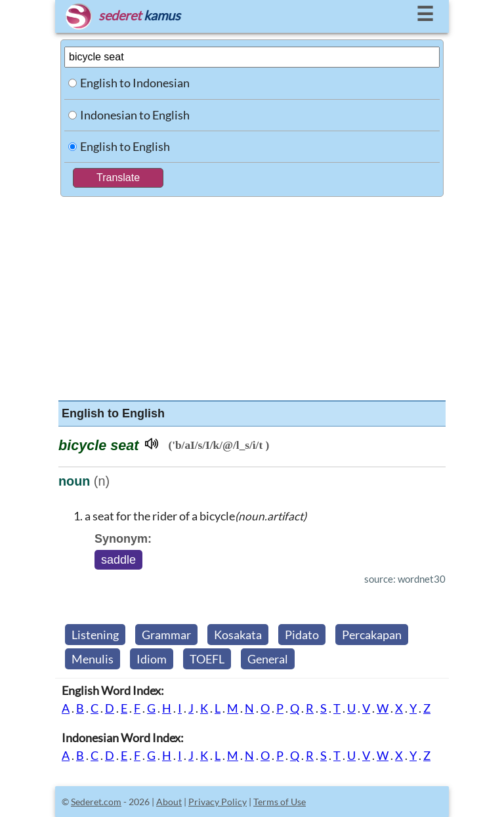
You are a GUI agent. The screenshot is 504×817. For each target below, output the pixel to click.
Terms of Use (280, 802)
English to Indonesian (135, 83)
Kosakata (238, 635)
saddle (118, 560)
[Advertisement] (252, 295)
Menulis (93, 659)
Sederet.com (96, 802)
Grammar (166, 635)
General (268, 659)
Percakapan (372, 635)
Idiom (152, 659)
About (169, 802)
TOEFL (207, 659)
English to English (125, 146)
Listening (95, 635)
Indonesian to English (135, 115)
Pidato (302, 635)
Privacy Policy (218, 802)
